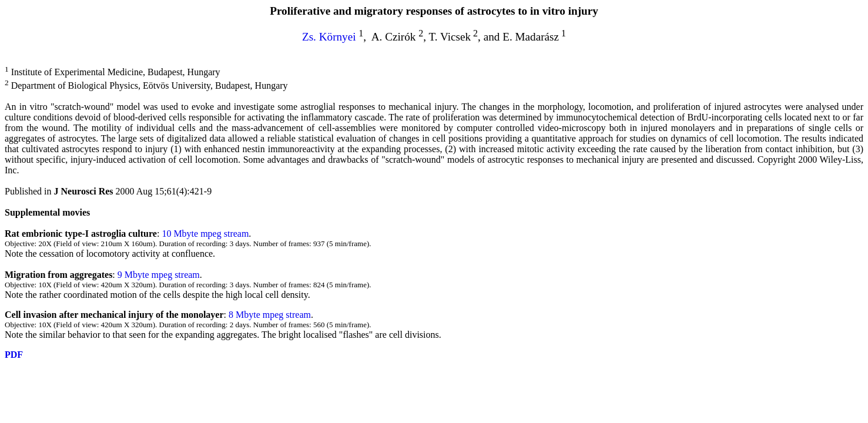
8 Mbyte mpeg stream (269, 315)
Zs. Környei (329, 37)
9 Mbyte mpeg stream (159, 275)
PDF (14, 355)
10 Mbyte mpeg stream (205, 234)
